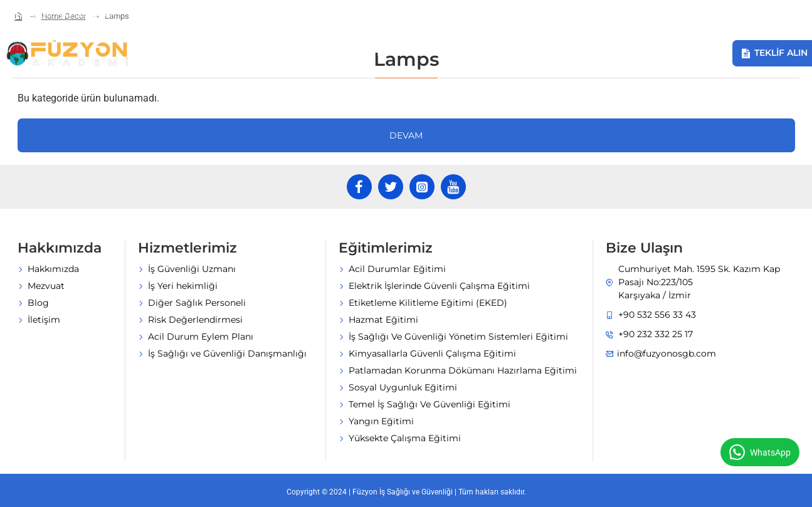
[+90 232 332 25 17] (177, 14)
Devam (406, 135)
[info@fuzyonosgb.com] (62, 14)
